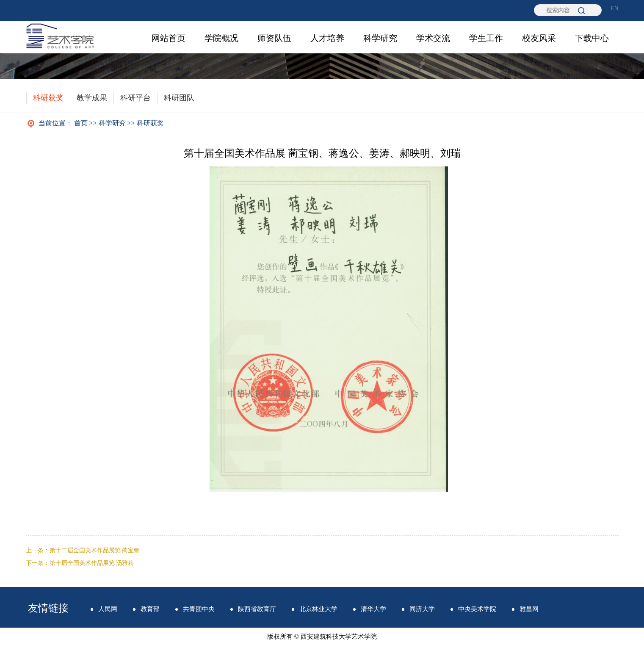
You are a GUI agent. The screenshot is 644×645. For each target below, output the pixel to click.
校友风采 (539, 38)
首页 (81, 123)
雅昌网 (529, 609)
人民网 (108, 609)
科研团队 (179, 98)
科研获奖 (48, 98)
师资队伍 (274, 38)
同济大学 (422, 609)
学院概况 (221, 38)
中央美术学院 (477, 609)
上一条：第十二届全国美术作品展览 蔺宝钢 (83, 550)
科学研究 (380, 38)
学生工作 (486, 38)
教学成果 (92, 98)
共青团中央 (199, 609)
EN (615, 8)
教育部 (150, 609)
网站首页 (169, 38)
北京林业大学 (318, 609)
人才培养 (327, 38)
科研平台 (135, 98)
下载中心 (592, 38)
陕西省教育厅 (257, 609)
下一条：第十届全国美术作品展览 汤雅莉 (80, 563)
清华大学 (373, 609)
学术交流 (433, 38)
